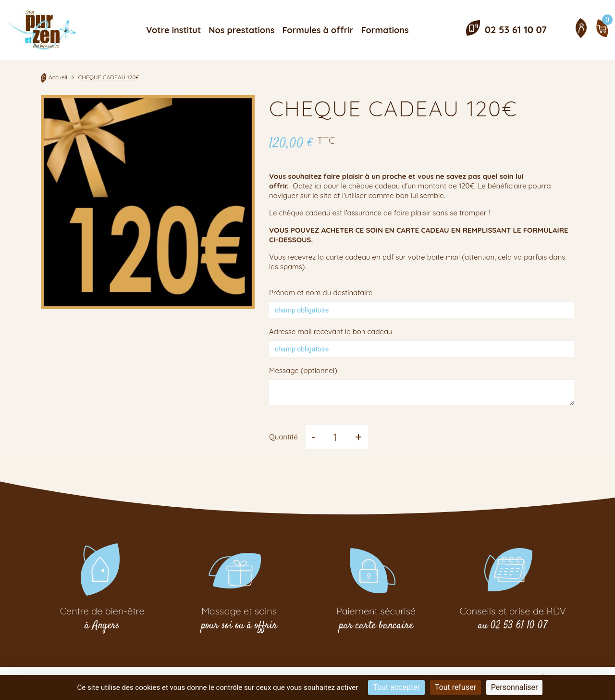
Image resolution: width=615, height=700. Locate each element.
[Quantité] (335, 437)
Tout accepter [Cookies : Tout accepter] (396, 687)
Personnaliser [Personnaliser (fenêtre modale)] (515, 687)
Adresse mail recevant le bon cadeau (331, 331)
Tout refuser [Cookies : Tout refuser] (455, 687)
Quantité (283, 437)
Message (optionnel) (303, 370)
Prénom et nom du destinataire (321, 293)
